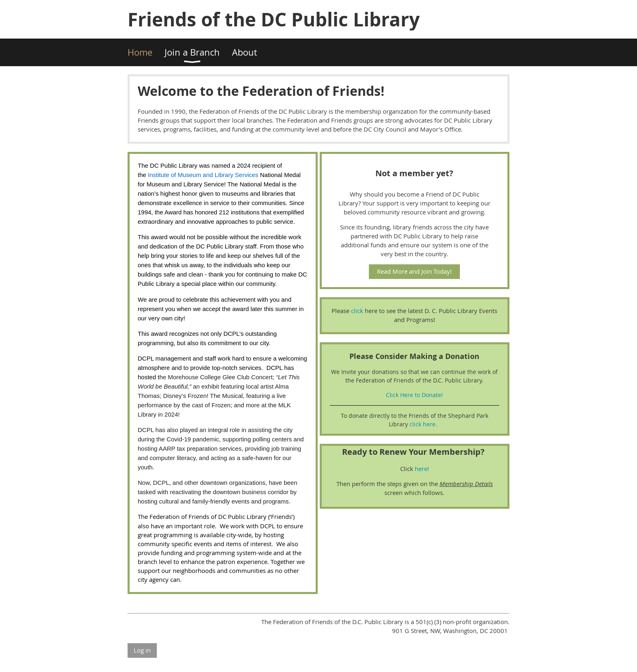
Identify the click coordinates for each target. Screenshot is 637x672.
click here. (423, 424)
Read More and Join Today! (414, 271)
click (358, 311)
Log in (142, 650)
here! (422, 469)
